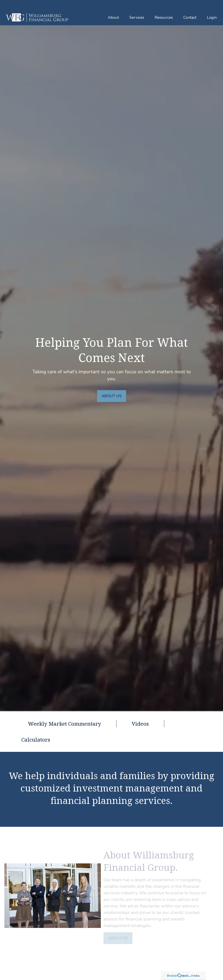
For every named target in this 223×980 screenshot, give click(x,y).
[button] (113, 8)
